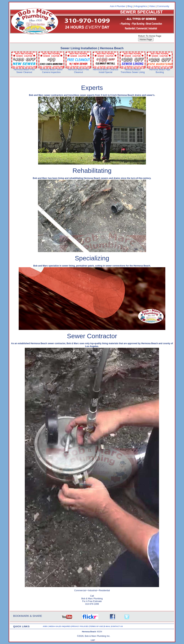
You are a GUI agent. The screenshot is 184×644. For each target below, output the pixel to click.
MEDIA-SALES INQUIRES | (61, 626)
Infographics (141, 6)
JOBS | (46, 626)
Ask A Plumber (118, 6)
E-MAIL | (108, 626)
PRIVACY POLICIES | (81, 626)
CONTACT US (117, 626)
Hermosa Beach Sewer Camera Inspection (51, 71)
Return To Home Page (150, 36)
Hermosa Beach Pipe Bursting (160, 71)
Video (152, 6)
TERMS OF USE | (97, 626)
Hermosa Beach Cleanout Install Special (105, 71)
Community (163, 6)
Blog (130, 6)
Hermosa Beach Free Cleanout (78, 71)
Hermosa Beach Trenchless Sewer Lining (133, 71)
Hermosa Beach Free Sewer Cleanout (24, 71)
